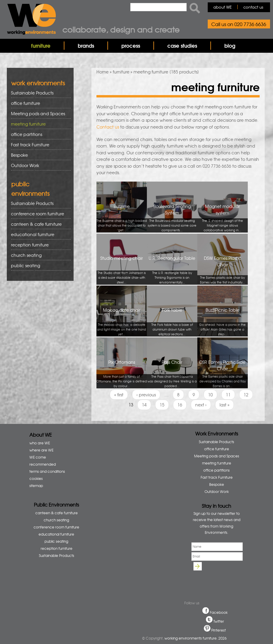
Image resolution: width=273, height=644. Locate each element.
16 (180, 405)
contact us (253, 7)
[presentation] (219, 581)
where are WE (41, 450)
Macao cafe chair (122, 321)
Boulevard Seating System (172, 218)
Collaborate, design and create (121, 29)
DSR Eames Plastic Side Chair (223, 374)
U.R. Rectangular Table (172, 270)
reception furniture (39, 245)
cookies (36, 478)
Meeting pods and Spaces (39, 114)
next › (201, 405)
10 (210, 395)
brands (86, 45)
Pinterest (219, 630)
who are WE (40, 443)
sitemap (36, 486)
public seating (39, 266)
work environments (38, 83)
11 (228, 395)
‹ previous (146, 395)
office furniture (39, 103)
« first (119, 395)
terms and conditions (47, 471)
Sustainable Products (32, 93)
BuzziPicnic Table (223, 321)
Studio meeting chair (122, 270)
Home (103, 72)
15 (162, 405)
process (131, 45)
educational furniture (39, 234)
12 (246, 395)
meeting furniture (39, 124)
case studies (182, 45)
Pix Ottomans (122, 374)
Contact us (108, 127)
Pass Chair (172, 374)
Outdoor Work (25, 165)
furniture (41, 45)
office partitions (39, 134)
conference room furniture (39, 214)
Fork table (172, 321)
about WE (223, 7)
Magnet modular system (223, 218)
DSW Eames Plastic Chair (223, 270)
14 (144, 405)
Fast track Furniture (30, 145)
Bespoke (19, 155)
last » (224, 405)
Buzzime (122, 218)
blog (230, 45)
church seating (26, 255)
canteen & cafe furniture (39, 224)
